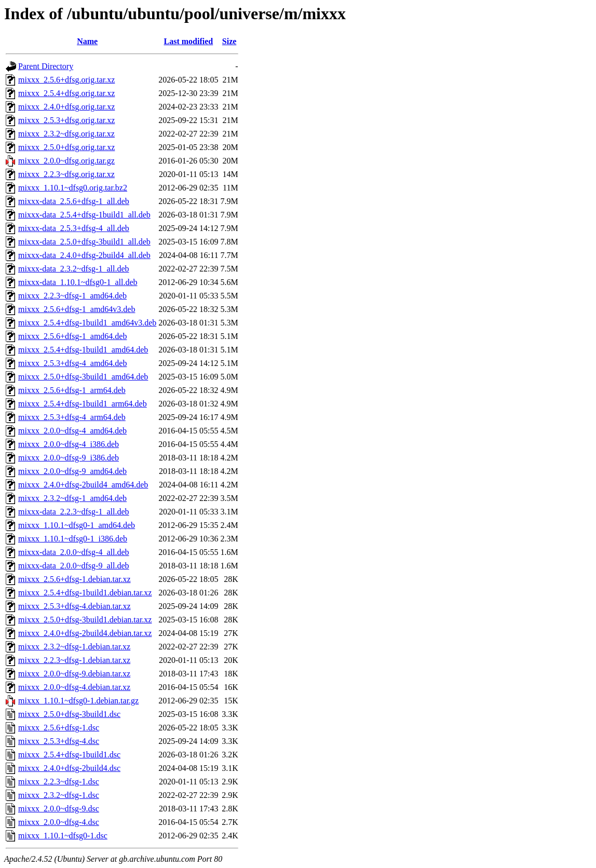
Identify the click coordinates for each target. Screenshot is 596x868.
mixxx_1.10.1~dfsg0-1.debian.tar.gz (78, 701)
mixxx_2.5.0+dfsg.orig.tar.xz (66, 147)
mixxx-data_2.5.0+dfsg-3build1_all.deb (84, 242)
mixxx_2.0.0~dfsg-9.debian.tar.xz (74, 674)
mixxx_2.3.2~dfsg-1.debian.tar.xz (74, 647)
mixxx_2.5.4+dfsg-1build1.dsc (69, 755)
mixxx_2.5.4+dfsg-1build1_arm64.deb (83, 404)
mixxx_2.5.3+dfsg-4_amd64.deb (72, 363)
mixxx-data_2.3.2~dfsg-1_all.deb (74, 269)
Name (87, 41)
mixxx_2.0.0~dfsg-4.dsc (59, 822)
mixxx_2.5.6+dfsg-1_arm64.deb (72, 390)
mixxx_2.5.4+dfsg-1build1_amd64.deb (83, 350)
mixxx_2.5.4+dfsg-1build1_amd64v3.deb (87, 323)
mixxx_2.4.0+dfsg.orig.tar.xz (66, 107)
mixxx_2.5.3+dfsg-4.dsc (59, 741)
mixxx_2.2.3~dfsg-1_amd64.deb (72, 296)
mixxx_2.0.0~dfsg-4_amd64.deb (72, 431)
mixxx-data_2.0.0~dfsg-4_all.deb (74, 552)
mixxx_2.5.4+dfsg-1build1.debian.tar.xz (85, 593)
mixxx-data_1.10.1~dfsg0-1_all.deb (78, 282)
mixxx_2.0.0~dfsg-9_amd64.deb (72, 471)
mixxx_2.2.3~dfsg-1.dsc (59, 782)
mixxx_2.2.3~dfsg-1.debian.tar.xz (74, 660)
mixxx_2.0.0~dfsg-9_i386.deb (69, 458)
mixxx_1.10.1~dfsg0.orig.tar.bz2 (73, 188)
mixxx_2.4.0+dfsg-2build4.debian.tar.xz (85, 633)
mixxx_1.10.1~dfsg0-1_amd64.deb (77, 525)
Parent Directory (46, 66)
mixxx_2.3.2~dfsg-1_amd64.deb (72, 498)
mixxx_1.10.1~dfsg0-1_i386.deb (73, 539)
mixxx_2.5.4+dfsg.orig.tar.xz (66, 93)
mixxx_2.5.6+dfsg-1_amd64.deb (72, 336)
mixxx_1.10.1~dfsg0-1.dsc (63, 836)
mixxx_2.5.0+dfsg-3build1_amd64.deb (83, 377)
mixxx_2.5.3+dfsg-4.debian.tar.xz (74, 606)
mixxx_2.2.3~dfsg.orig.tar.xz (66, 174)
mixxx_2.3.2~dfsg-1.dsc (59, 795)
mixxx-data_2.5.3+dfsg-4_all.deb (74, 228)
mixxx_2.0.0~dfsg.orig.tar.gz (66, 161)
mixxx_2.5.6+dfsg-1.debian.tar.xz (74, 579)
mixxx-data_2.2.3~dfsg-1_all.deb (74, 512)
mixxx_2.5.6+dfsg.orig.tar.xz (66, 80)
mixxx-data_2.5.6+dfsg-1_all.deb (74, 201)
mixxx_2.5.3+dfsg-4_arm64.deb (72, 417)
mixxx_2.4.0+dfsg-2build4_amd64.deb (83, 485)
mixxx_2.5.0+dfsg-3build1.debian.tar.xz (85, 620)
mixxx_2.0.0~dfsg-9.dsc (59, 809)
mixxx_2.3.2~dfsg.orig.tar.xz (66, 134)
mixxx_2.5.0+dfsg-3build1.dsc (69, 714)
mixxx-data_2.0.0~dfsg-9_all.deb (74, 566)
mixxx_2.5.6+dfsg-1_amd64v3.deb (77, 309)
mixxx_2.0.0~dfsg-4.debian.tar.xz (74, 687)
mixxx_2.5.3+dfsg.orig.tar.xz (66, 120)
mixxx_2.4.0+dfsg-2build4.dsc (69, 768)
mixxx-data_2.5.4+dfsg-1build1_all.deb (84, 215)
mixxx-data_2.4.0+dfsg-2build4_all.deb (84, 255)
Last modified (189, 41)
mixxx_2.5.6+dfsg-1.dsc (59, 728)
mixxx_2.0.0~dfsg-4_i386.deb (69, 444)
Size (229, 41)
